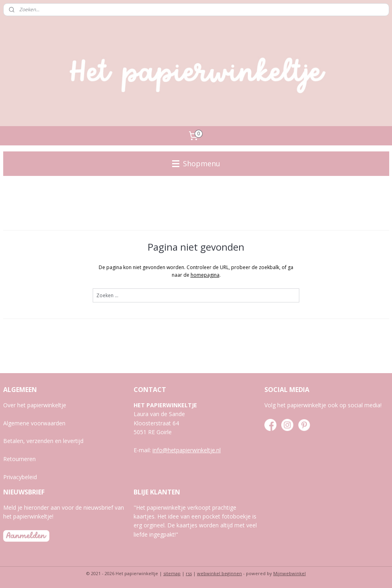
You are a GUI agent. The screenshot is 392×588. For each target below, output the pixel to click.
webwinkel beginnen (219, 573)
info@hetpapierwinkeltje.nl (187, 450)
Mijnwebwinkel (289, 573)
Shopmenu (196, 163)
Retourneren (19, 459)
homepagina (205, 275)
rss (189, 573)
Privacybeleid (20, 477)
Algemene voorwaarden (34, 423)
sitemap (172, 573)
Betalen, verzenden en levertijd (43, 441)
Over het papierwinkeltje (35, 405)
